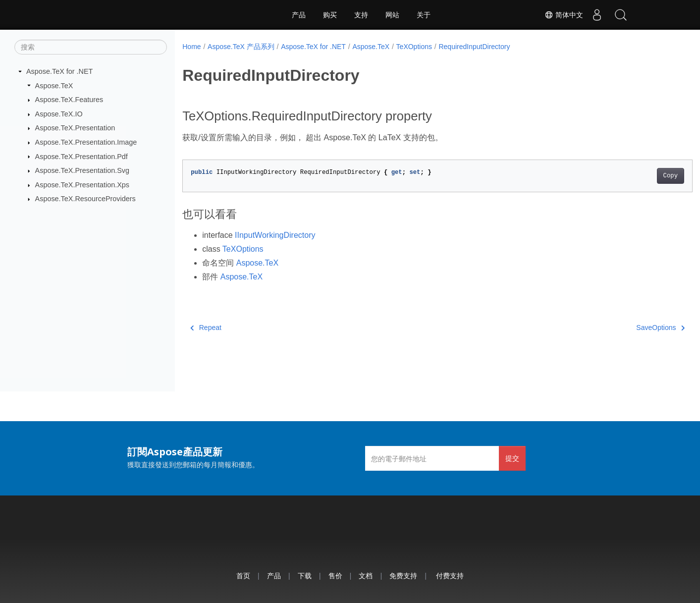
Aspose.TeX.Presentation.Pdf (81, 156)
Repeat (206, 328)
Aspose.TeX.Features (69, 100)
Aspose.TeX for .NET (59, 71)
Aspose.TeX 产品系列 (241, 47)
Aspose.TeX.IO (59, 114)
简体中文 (561, 15)
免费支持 (403, 576)
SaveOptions (625, 328)
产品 (299, 15)
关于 (424, 15)
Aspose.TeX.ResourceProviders (85, 199)
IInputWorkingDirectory (275, 235)
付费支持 (450, 576)
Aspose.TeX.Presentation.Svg (82, 170)
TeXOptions (414, 47)
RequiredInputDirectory (474, 47)
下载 (305, 576)
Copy (635, 176)
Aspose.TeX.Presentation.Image (86, 142)
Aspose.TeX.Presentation (75, 128)
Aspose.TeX (54, 85)
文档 (366, 576)
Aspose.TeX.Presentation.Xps (82, 185)
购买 (330, 15)
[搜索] (91, 47)
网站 (392, 15)
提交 (512, 458)
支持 (361, 15)
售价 (335, 576)
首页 (243, 576)
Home (191, 47)
